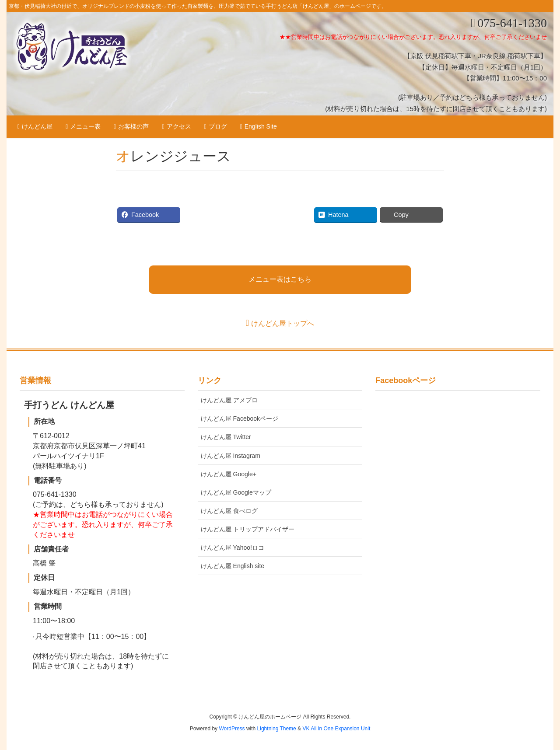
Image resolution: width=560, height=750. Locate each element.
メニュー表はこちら (280, 279)
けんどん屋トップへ (283, 323)
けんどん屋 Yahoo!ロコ (233, 548)
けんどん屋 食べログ (229, 511)
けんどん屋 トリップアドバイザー (248, 529)
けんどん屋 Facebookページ (240, 419)
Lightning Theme (277, 729)
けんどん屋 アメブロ (229, 400)
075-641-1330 (512, 23)
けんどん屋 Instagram (231, 456)
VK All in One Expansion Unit (336, 729)
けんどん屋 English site (233, 566)
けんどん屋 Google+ (229, 474)
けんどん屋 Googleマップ (236, 492)
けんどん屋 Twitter (226, 437)
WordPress (232, 729)
